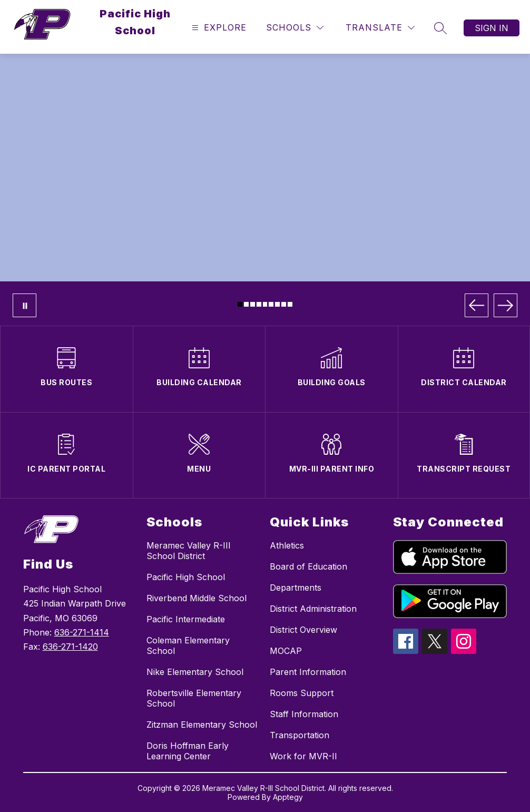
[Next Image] (506, 305)
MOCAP (286, 651)
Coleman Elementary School (188, 645)
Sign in (492, 28)
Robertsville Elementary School (194, 698)
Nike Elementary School (195, 672)
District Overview (303, 630)
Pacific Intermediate (186, 619)
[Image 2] (246, 304)
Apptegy (288, 797)
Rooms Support (302, 693)
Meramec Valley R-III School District (189, 551)
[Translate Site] (380, 28)
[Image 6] (271, 304)
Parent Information (308, 672)
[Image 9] (290, 304)
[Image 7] (277, 304)
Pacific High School (186, 577)
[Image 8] (284, 304)
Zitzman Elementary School (202, 725)
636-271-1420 (70, 647)
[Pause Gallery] (24, 305)
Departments (296, 588)
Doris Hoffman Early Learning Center (188, 751)
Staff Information (304, 714)
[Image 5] (265, 304)
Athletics (287, 545)
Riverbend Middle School (197, 598)
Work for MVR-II (303, 756)
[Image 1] (240, 304)
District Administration (313, 609)
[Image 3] (253, 304)
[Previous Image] (477, 305)
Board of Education (308, 566)
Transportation (300, 735)
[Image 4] (259, 304)
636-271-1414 (82, 632)
